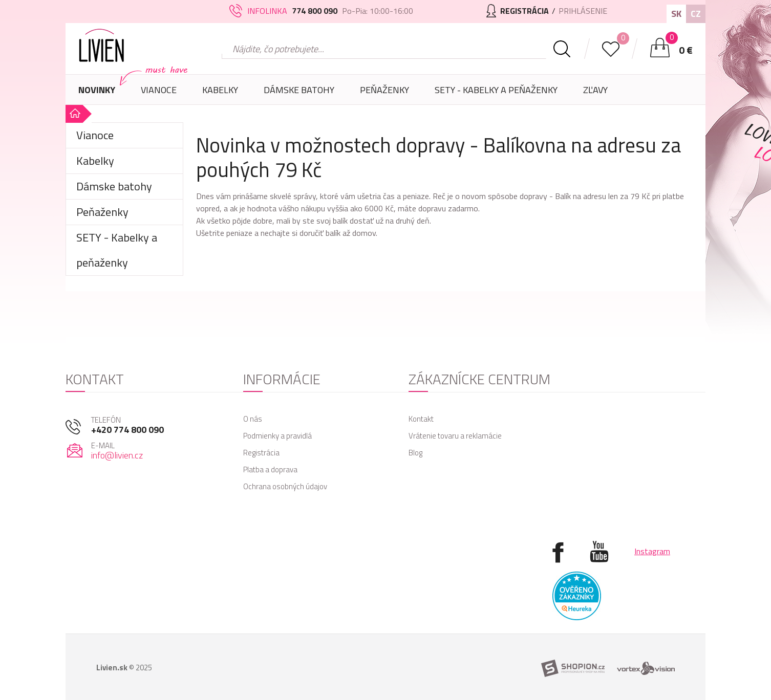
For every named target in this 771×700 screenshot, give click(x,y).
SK (676, 14)
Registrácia (261, 453)
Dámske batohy (299, 90)
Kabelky (220, 94)
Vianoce (159, 94)
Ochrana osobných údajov (285, 486)
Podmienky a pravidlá (277, 436)
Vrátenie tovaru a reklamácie (455, 436)
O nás (253, 419)
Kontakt (421, 419)
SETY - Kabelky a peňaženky (496, 90)
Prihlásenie (583, 11)
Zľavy (595, 90)
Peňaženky (384, 94)
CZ (696, 14)
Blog (415, 453)
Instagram (652, 551)
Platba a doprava (270, 469)
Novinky (97, 90)
